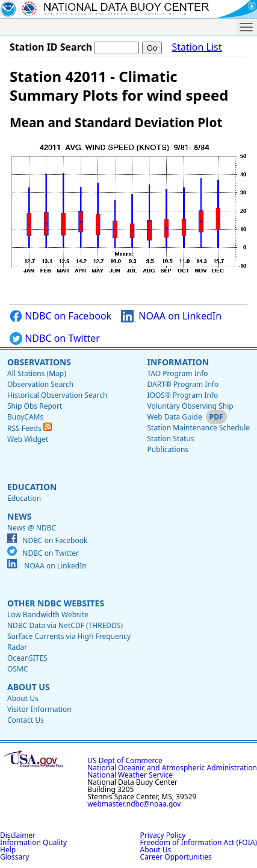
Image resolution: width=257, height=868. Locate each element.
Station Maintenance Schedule (198, 428)
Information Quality (33, 842)
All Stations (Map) (37, 373)
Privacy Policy (163, 835)
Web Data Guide (174, 417)
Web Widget (28, 439)
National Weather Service (130, 775)
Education (32, 487)
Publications (168, 449)
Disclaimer (18, 835)
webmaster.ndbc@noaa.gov (134, 804)
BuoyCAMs (25, 417)
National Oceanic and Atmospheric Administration (172, 768)
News (19, 516)
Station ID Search (51, 47)
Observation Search (40, 384)
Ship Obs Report (35, 406)
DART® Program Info (183, 384)
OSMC (17, 669)
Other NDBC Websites (56, 603)
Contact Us (26, 720)
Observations (39, 362)
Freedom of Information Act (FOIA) (199, 842)
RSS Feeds (29, 428)
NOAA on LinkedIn (171, 316)
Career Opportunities (176, 857)
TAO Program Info (177, 373)
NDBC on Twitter (55, 338)
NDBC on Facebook (60, 316)
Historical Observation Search (57, 395)
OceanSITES (27, 658)
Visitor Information (39, 709)
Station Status (170, 439)
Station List (197, 47)
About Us (29, 687)
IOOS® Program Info (182, 395)
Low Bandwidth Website (48, 615)
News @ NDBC (32, 528)
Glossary (14, 857)
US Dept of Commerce (125, 760)
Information (178, 362)
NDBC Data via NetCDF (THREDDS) (65, 625)
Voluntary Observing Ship (190, 406)
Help (8, 850)
